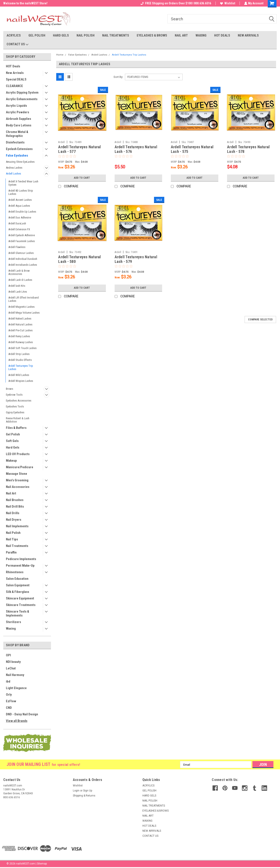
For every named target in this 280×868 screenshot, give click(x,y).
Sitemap (42, 864)
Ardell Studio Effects (20, 360)
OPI (8, 655)
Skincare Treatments (21, 605)
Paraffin (11, 552)
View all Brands (17, 721)
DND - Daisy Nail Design (22, 714)
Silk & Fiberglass (17, 592)
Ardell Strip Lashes (19, 354)
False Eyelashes (17, 155)
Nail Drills (13, 513)
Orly (9, 695)
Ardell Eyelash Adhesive (22, 235)
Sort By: (118, 77)
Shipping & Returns (84, 796)
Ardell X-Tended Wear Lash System (23, 183)
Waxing (11, 629)
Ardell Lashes (13, 174)
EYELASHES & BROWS (152, 35)
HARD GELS (61, 35)
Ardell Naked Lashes (20, 319)
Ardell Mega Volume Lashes (24, 313)
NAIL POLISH (86, 35)
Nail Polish (13, 533)
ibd (8, 681)
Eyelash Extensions (19, 149)
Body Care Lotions (19, 125)
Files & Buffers (16, 428)
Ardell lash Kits (17, 286)
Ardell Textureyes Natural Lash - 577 (80, 149)
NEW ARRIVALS (248, 35)
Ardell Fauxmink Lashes (22, 241)
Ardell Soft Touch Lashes (22, 348)
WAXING (201, 35)
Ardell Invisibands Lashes (23, 265)
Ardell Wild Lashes (19, 375)
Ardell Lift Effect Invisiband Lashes (24, 299)
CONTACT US (17, 44)
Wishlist (227, 3)
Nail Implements (17, 526)
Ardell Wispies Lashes (21, 381)
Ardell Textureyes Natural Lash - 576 (136, 149)
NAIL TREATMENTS (116, 35)
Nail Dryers (14, 520)
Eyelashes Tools (15, 406)
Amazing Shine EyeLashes (20, 162)
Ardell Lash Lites (18, 292)
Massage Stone (17, 474)
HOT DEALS (222, 35)
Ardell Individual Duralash (23, 259)
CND (9, 708)
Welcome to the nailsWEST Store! (25, 3)
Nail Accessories (18, 487)
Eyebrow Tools (14, 395)
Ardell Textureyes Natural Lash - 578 (248, 149)
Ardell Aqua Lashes (19, 206)
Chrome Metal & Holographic (17, 134)
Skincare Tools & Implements (17, 613)
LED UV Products (18, 454)
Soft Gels (12, 441)
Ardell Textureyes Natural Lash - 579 (136, 259)
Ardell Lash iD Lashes (20, 280)
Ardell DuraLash (17, 223)
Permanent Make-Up (20, 566)
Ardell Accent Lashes (20, 200)
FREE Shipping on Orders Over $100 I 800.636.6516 (175, 3)
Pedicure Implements (21, 559)
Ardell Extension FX (19, 229)
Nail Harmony (15, 675)
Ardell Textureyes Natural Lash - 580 (80, 259)
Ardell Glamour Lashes (21, 253)
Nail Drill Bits (15, 506)
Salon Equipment (18, 585)
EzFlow (11, 701)
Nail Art (11, 493)
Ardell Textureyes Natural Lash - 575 (192, 149)
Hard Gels (13, 447)
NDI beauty (13, 662)
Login (76, 791)
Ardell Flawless (17, 247)
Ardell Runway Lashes (21, 342)
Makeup (11, 461)
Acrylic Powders (17, 112)
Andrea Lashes (14, 168)
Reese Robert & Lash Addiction (18, 420)
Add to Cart (82, 178)
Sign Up (88, 791)
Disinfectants (15, 142)
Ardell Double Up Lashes (22, 212)
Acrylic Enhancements (22, 99)
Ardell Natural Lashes (20, 324)
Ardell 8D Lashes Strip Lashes (21, 192)
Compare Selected (260, 320)
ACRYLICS (14, 35)
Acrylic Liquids (16, 106)
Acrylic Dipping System (22, 93)
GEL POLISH (37, 35)
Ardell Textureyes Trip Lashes (21, 367)
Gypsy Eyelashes (15, 412)
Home (60, 55)
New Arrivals (15, 73)
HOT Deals (13, 66)
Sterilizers (13, 622)
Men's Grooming (17, 480)
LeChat (11, 668)
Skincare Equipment (20, 598)
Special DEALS (16, 79)
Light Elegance (16, 688)
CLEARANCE (14, 86)
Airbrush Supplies (18, 119)
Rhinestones (15, 572)
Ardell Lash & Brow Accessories (19, 272)
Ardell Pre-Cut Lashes (20, 330)
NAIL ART (181, 35)
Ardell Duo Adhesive (20, 217)
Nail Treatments (17, 546)
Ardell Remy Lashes (19, 336)
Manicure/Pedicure (20, 467)
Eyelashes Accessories (19, 401)
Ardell (62, 142)
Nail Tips (12, 539)
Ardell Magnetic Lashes (21, 307)
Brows (10, 389)
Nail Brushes (15, 500)
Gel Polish (13, 434)
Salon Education (17, 579)
